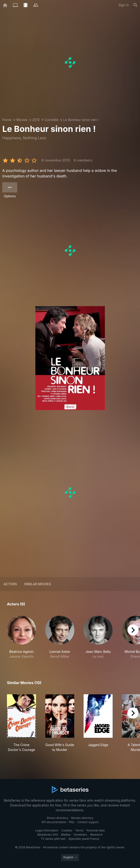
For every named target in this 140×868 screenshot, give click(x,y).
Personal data (96, 830)
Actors (10, 584)
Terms (79, 830)
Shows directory (57, 818)
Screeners (81, 835)
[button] (21, 637)
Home (7, 120)
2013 (36, 120)
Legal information (47, 830)
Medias (66, 835)
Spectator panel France (84, 839)
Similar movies (37, 584)
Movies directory (82, 818)
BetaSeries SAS (48, 835)
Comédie (51, 120)
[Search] (136, 5)
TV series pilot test (53, 839)
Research (96, 835)
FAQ (71, 822)
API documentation (54, 822)
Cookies (67, 830)
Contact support (88, 822)
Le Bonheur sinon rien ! (81, 120)
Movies (22, 120)
